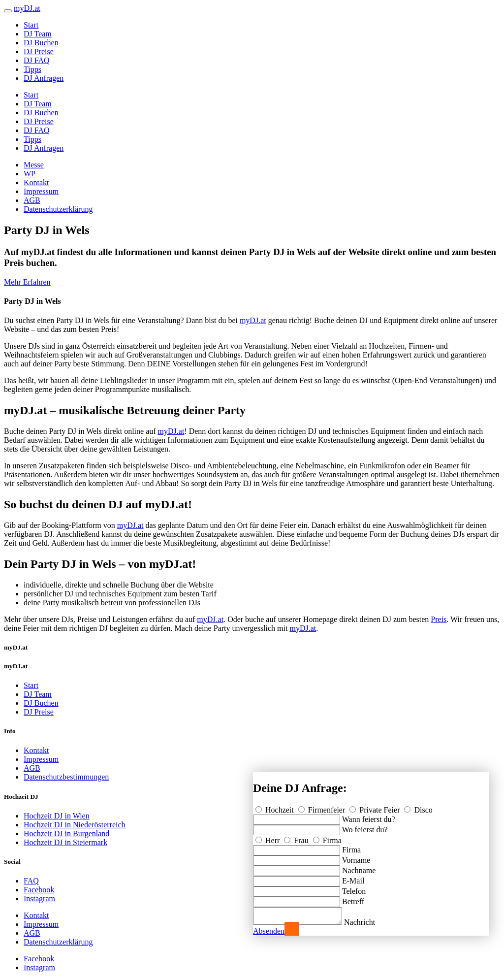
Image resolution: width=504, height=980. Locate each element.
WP (30, 174)
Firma (327, 837)
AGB (32, 200)
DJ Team (38, 34)
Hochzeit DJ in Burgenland (66, 833)
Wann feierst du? (369, 816)
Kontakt (36, 182)
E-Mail (353, 878)
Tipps (32, 69)
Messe (34, 165)
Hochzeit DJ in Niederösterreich (75, 825)
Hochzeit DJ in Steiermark (65, 842)
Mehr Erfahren (27, 282)
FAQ (31, 881)
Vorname (356, 857)
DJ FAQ (37, 60)
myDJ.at (253, 320)
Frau (297, 837)
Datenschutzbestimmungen (66, 777)
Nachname (359, 867)
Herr (268, 837)
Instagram (39, 898)
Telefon (354, 888)
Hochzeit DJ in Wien (57, 816)
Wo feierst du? (365, 827)
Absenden (269, 931)
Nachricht (369, 922)
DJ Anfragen (44, 78)
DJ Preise (39, 51)
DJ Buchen (41, 43)
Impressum (41, 191)
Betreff (353, 898)
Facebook (39, 890)
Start (31, 25)
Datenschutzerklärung (58, 209)
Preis (439, 619)
